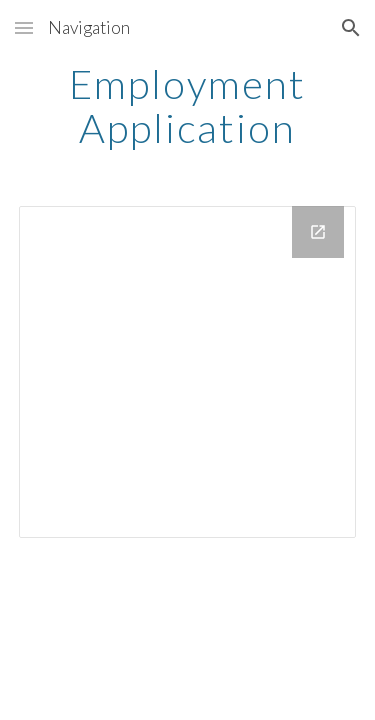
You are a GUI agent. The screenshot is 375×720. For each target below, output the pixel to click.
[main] (188, 106)
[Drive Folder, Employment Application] (188, 372)
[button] (24, 27)
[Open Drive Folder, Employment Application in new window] (318, 232)
